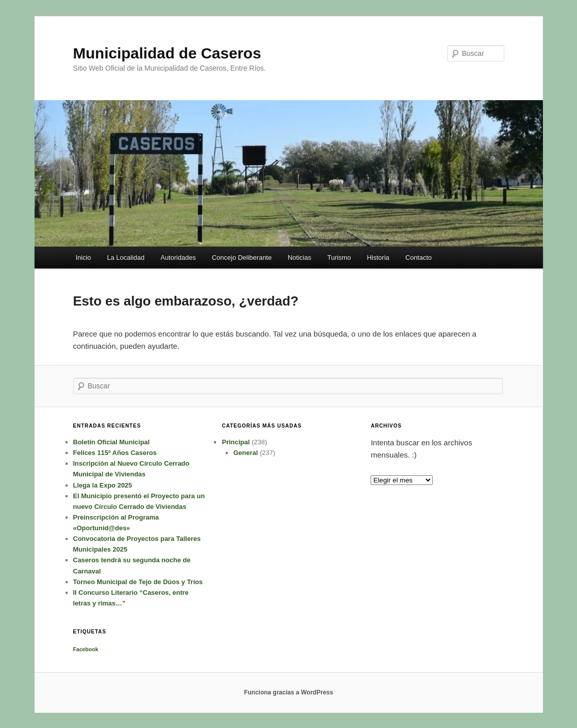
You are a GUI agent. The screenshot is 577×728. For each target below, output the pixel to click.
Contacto (418, 257)
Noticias (299, 257)
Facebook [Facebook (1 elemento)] (86, 649)
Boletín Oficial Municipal (112, 442)
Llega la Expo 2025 (103, 485)
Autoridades (178, 257)
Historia (378, 257)
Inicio (83, 257)
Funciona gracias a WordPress (288, 692)
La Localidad (126, 257)
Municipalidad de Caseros (167, 53)
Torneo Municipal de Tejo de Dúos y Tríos (138, 582)
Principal (236, 442)
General (246, 453)
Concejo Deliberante (242, 257)
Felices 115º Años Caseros (115, 453)
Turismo (339, 257)
